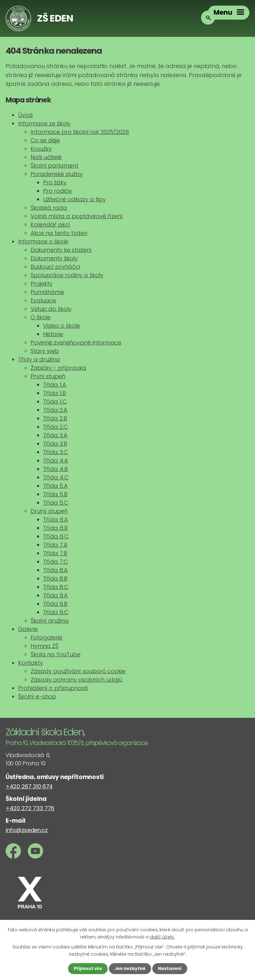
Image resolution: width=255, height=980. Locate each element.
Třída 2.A (55, 410)
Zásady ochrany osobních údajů (76, 680)
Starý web (45, 351)
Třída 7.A (55, 545)
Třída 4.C (56, 477)
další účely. (162, 936)
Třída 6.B (55, 528)
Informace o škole (43, 241)
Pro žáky (55, 182)
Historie (53, 334)
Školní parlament (54, 166)
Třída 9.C (56, 612)
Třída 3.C (56, 452)
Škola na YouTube (56, 654)
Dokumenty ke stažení (61, 250)
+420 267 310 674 (29, 786)
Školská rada (49, 208)
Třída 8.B (55, 578)
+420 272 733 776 (30, 808)
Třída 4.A (56, 461)
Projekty (42, 284)
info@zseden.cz (27, 830)
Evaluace (43, 300)
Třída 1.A (55, 385)
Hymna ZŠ (44, 646)
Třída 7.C (56, 562)
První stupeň (48, 376)
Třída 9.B (55, 604)
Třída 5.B (55, 494)
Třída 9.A (55, 595)
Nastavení (171, 968)
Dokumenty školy (54, 258)
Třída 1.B (54, 393)
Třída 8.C (56, 587)
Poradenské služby (57, 174)
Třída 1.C (55, 402)
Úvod (25, 115)
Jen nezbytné (130, 968)
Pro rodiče (57, 191)
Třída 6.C (56, 536)
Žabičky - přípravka (58, 368)
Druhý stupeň (49, 511)
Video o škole (61, 326)
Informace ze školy (44, 123)
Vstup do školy (51, 309)
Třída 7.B (55, 553)
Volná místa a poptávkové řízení (77, 216)
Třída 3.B (55, 444)
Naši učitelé (46, 157)
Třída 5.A (55, 486)
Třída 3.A (55, 435)
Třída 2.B (55, 418)
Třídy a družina (39, 359)
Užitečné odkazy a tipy (74, 199)
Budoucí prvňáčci (55, 267)
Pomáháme (47, 292)
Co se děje (45, 140)
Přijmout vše (86, 968)
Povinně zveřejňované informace (76, 343)
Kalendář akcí (50, 225)
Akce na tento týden (59, 233)
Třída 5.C (56, 503)
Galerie (28, 629)
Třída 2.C (56, 427)
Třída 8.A (55, 570)
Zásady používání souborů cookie (78, 671)
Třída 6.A (56, 519)
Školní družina (50, 621)
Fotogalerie (47, 637)
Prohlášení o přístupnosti (53, 688)
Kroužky (41, 149)
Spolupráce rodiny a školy (67, 275)
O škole (41, 317)
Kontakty (31, 663)
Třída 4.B (55, 469)
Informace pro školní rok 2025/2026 (80, 132)
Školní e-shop (37, 696)
